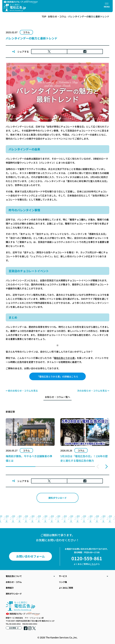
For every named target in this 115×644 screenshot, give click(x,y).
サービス (63, 576)
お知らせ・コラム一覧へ (57, 397)
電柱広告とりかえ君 (64, 358)
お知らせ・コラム (57, 16)
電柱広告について (14, 576)
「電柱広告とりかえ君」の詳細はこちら (57, 376)
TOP (44, 16)
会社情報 (12, 628)
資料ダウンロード (57, 498)
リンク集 (63, 582)
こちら (93, 564)
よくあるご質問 (66, 588)
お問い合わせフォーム (30, 556)
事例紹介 (10, 588)
